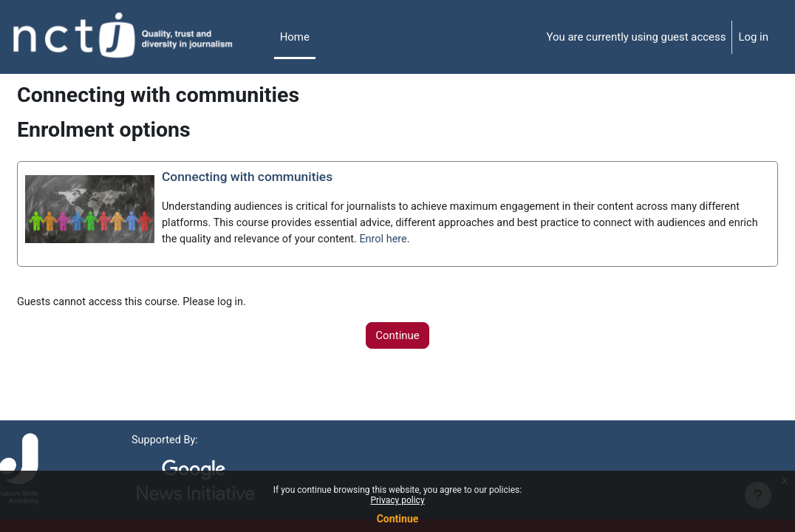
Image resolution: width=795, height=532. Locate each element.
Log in (753, 37)
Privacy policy (397, 500)
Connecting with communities (286, 177)
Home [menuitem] (295, 37)
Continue (398, 519)
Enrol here (599, 241)
